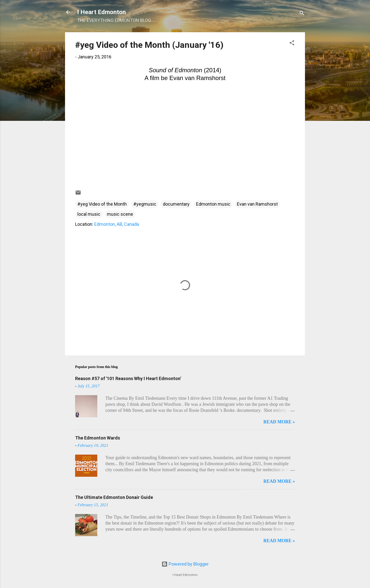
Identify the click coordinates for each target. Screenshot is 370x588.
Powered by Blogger (185, 564)
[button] (292, 44)
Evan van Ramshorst (257, 204)
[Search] (302, 14)
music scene (120, 214)
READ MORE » (279, 422)
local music (89, 214)
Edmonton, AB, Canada (117, 224)
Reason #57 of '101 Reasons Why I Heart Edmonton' (128, 378)
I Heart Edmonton (101, 12)
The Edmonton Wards (98, 438)
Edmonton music (213, 204)
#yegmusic (145, 204)
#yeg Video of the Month (102, 204)
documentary (176, 204)
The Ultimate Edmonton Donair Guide (114, 497)
